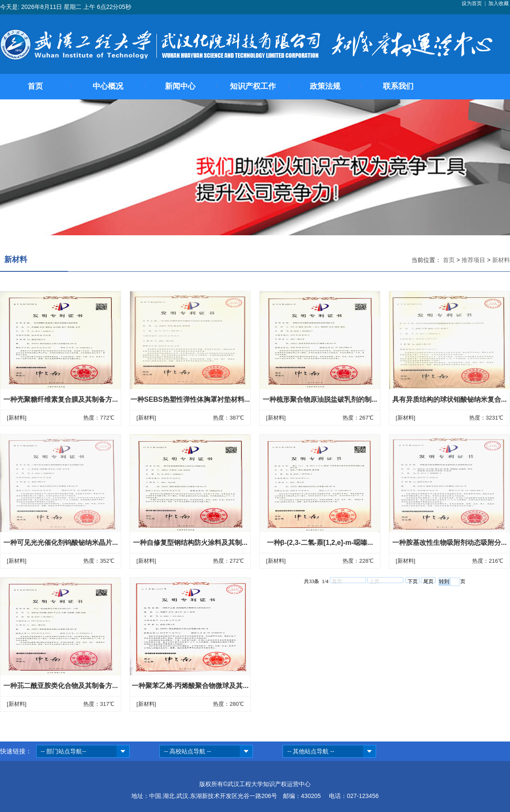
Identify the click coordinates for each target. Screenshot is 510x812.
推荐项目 (474, 260)
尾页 (428, 581)
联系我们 (398, 86)
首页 (35, 86)
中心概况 (108, 86)
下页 (413, 581)
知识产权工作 (253, 86)
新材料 (501, 260)
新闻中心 (180, 86)
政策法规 (325, 86)
